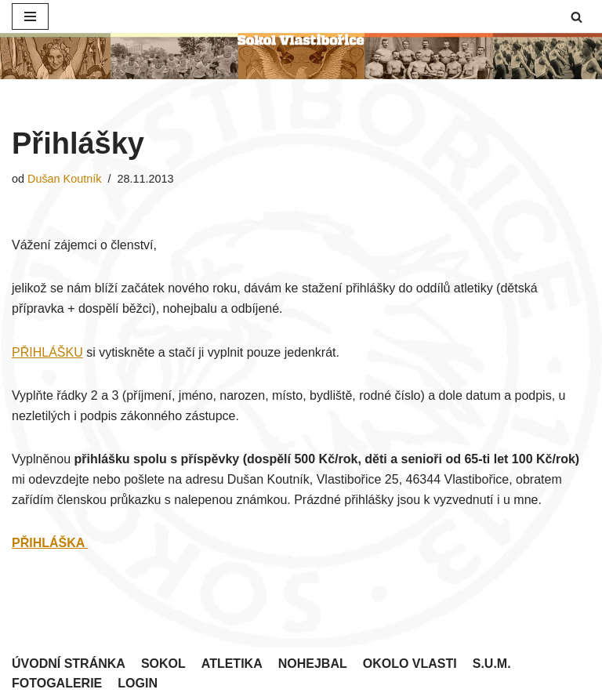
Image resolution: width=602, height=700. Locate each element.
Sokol (163, 664)
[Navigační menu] (30, 16)
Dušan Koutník (64, 179)
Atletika (232, 664)
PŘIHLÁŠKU (47, 352)
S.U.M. (492, 664)
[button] (577, 17)
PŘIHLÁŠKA (50, 543)
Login (138, 683)
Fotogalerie (57, 683)
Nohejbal (313, 664)
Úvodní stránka (69, 664)
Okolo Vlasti (410, 664)
